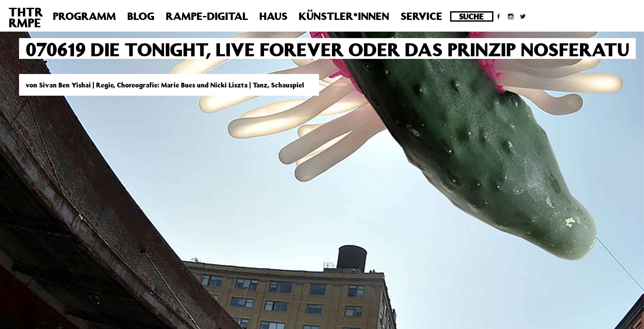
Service (421, 16)
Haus (273, 16)
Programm (84, 16)
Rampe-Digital (207, 16)
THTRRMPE (26, 17)
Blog (141, 16)
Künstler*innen (344, 16)
